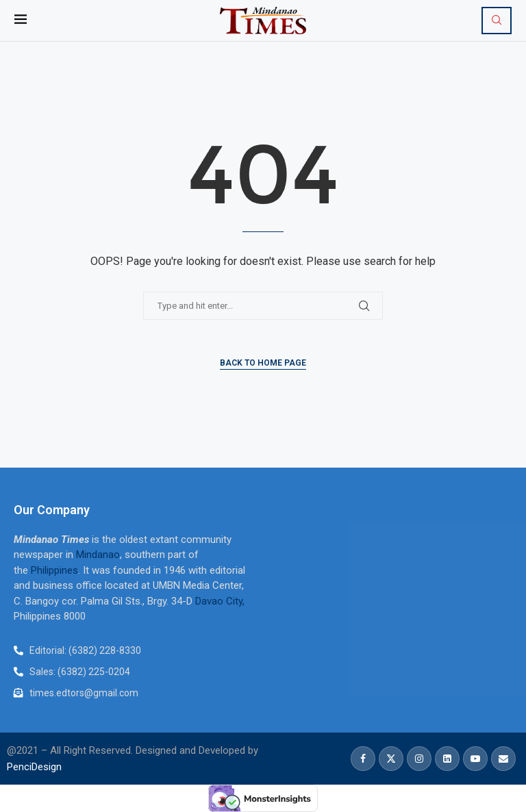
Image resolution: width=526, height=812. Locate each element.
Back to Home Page (263, 363)
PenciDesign (34, 767)
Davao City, (220, 601)
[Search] (497, 21)
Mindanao (98, 555)
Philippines (54, 570)
